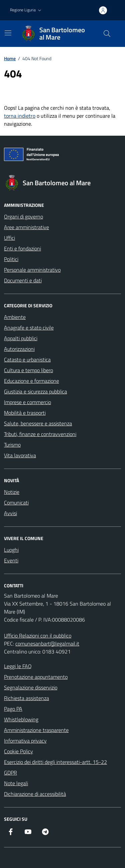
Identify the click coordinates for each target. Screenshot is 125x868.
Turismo (12, 445)
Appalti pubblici (21, 338)
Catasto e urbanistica (27, 360)
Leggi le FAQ (18, 666)
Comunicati (16, 503)
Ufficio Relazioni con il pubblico (38, 636)
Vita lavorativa (20, 455)
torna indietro (20, 116)
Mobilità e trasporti (25, 413)
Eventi (11, 560)
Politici (11, 259)
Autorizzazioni (19, 349)
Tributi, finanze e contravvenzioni (40, 434)
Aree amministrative (26, 227)
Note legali (16, 783)
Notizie (12, 492)
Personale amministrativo (32, 270)
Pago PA (13, 709)
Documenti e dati (23, 280)
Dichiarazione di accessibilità (35, 794)
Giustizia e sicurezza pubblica (35, 391)
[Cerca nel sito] (107, 34)
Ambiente (15, 317)
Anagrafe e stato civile (29, 328)
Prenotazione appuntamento (36, 677)
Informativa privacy (25, 741)
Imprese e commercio (27, 402)
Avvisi (10, 513)
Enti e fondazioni (22, 248)
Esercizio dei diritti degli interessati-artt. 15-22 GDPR (55, 767)
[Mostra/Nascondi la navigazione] (8, 33)
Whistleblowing (21, 719)
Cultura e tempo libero (28, 370)
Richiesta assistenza (26, 698)
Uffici (9, 238)
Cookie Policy (18, 751)
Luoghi (11, 550)
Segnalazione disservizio (31, 687)
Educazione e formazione (31, 381)
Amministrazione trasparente (36, 730)
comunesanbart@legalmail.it (47, 644)
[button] (26, 10)
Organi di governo (23, 217)
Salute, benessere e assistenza (38, 423)
